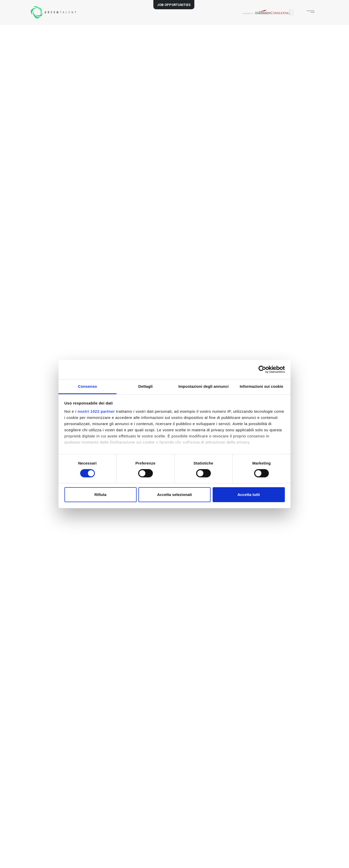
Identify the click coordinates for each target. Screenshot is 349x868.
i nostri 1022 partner (95, 411)
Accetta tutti (249, 495)
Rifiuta (100, 495)
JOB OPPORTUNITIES (174, 5)
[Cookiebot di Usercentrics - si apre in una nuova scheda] (262, 369)
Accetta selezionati (174, 495)
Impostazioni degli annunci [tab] (203, 386)
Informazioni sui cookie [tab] (261, 386)
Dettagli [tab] (146, 386)
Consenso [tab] (88, 386)
